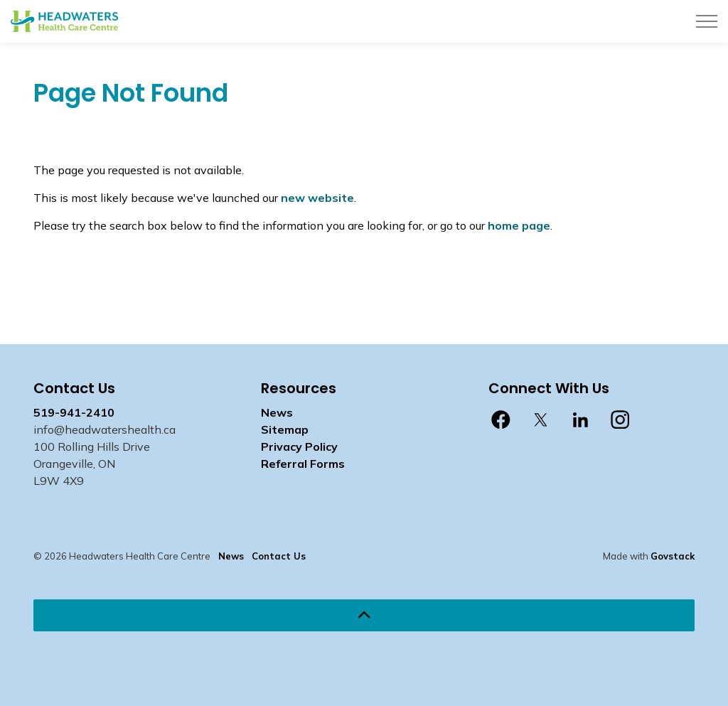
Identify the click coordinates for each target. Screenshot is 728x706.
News (277, 412)
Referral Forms (303, 464)
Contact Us (279, 556)
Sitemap (285, 429)
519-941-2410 (74, 412)
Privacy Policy (299, 446)
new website (317, 198)
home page (519, 225)
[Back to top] (364, 615)
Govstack (673, 556)
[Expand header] (707, 21)
